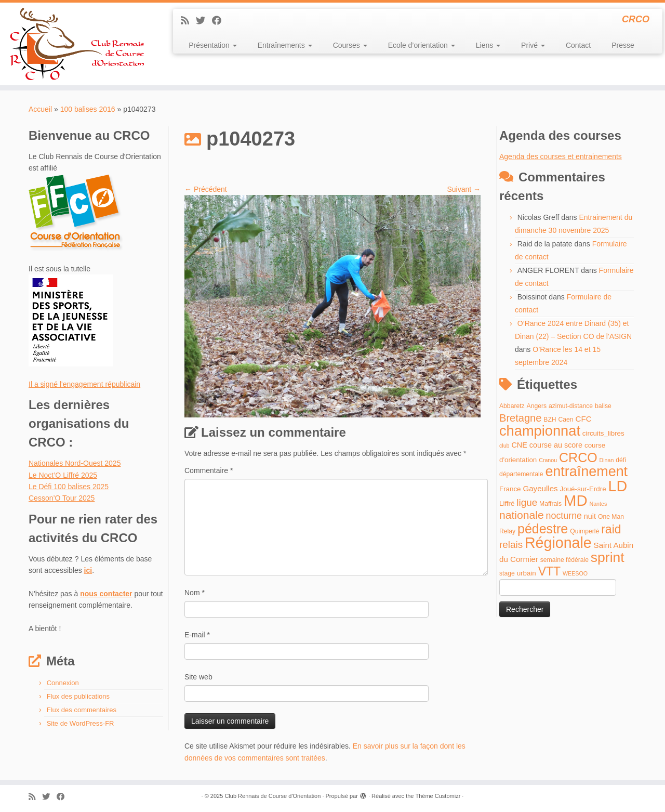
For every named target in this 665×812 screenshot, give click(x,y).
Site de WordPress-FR (81, 723)
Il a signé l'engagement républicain (84, 384)
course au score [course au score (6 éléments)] (556, 445)
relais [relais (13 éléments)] (511, 545)
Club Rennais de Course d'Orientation (272, 796)
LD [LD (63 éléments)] (617, 486)
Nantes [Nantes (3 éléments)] (598, 504)
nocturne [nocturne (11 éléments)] (564, 516)
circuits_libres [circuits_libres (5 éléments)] (603, 433)
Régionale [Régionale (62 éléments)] (558, 543)
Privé (533, 45)
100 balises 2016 (88, 109)
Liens (488, 45)
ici (88, 570)
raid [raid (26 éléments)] (611, 529)
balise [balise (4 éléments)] (603, 406)
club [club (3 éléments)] (504, 446)
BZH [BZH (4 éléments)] (550, 420)
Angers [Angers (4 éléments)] (537, 406)
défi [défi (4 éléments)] (621, 460)
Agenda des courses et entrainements (561, 156)
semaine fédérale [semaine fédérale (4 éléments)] (564, 560)
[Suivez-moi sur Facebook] (220, 21)
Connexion (63, 683)
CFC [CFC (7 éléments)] (583, 419)
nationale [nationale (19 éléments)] (522, 515)
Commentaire (209, 470)
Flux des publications (78, 696)
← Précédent (206, 189)
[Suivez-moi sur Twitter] (204, 21)
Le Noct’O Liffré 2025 (63, 475)
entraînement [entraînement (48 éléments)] (586, 472)
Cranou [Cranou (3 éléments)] (548, 460)
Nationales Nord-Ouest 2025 (75, 463)
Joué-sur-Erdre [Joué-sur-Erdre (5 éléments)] (583, 489)
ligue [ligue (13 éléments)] (527, 502)
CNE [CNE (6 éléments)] (519, 445)
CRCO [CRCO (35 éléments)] (578, 457)
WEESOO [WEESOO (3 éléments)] (575, 573)
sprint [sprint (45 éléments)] (608, 557)
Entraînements (285, 45)
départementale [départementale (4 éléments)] (521, 474)
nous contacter (106, 594)
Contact (578, 45)
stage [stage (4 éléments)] (507, 573)
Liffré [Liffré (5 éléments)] (507, 503)
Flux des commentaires (82, 710)
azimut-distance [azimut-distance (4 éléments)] (571, 406)
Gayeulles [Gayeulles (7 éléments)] (540, 488)
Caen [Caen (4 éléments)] (566, 420)
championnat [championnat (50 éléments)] (540, 431)
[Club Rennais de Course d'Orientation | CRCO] (77, 44)
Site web (198, 677)
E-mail (197, 635)
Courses (350, 45)
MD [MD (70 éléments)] (576, 500)
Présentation (213, 45)
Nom (195, 593)
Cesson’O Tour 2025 (62, 498)
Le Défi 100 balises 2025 (69, 487)
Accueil (40, 109)
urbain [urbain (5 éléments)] (527, 573)
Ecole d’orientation (422, 45)
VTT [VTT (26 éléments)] (550, 571)
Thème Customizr (438, 796)
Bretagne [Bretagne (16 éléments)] (520, 418)
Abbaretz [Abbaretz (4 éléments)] (512, 406)
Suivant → (464, 189)
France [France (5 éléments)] (510, 489)
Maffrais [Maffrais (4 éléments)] (550, 504)
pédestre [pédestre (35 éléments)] (543, 529)
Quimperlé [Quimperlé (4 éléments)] (584, 531)
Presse (623, 45)
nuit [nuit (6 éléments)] (590, 516)
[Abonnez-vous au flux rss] (188, 21)
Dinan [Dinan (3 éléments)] (607, 460)
